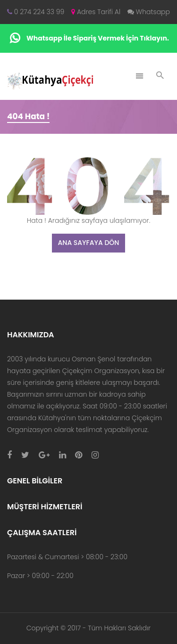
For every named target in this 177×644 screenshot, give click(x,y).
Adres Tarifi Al (96, 12)
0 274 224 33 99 (36, 12)
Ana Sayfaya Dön (89, 243)
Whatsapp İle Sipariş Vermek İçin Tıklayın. (88, 38)
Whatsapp (149, 12)
